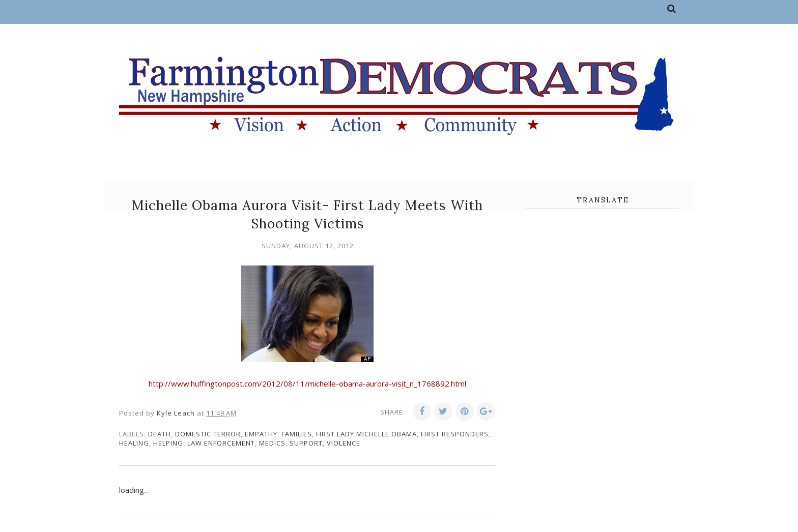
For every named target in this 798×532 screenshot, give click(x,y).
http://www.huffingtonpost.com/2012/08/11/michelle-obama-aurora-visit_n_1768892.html (307, 383)
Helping (168, 443)
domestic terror (208, 434)
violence (344, 443)
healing (134, 443)
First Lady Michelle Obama (366, 434)
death (160, 434)
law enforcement (221, 443)
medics (272, 443)
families (297, 434)
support (306, 443)
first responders (455, 434)
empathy (261, 434)
